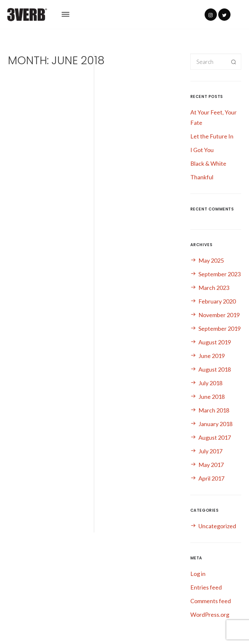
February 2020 (217, 301)
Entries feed (206, 587)
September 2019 (219, 328)
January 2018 (215, 424)
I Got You (202, 150)
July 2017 (210, 451)
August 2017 (215, 437)
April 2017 (211, 478)
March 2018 (214, 410)
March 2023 (214, 288)
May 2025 (211, 260)
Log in (198, 574)
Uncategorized (217, 526)
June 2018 (212, 397)
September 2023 (219, 274)
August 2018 (215, 369)
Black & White (208, 163)
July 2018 (210, 383)
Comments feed (211, 601)
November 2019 (219, 315)
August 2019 (215, 342)
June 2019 (212, 356)
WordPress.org (210, 614)
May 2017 (211, 465)
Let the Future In (212, 136)
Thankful (202, 177)
